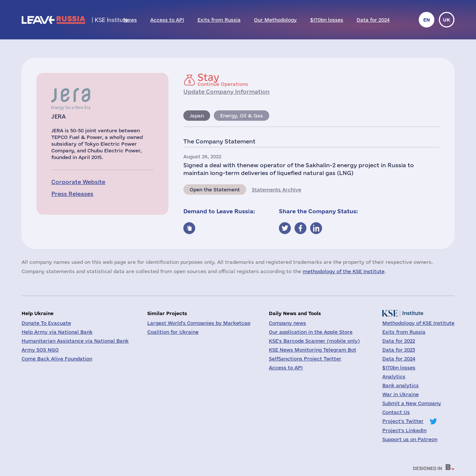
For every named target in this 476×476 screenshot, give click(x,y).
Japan (197, 116)
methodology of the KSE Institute (344, 271)
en (427, 20)
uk (447, 20)
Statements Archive (276, 190)
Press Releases (72, 194)
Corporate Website (78, 182)
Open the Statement (215, 190)
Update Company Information (226, 92)
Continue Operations (223, 80)
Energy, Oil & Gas (242, 116)
